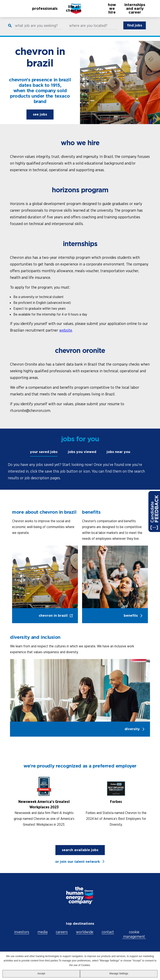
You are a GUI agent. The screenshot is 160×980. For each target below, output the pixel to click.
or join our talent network (77, 862)
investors (22, 932)
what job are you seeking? (36, 30)
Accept (41, 974)
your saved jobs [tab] (44, 452)
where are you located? (88, 30)
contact (108, 932)
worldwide (85, 932)
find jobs (135, 29)
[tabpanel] (80, 471)
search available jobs (80, 850)
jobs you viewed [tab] (82, 452)
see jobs (40, 114)
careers (62, 932)
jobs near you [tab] (118, 452)
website (66, 330)
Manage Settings (119, 974)
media (42, 932)
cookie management (134, 934)
